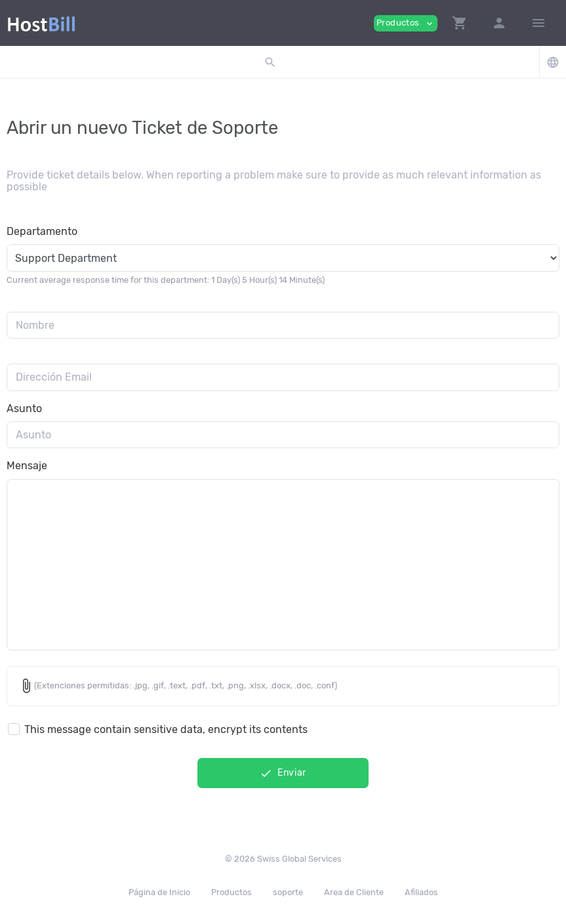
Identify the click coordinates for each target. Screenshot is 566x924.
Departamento (42, 231)
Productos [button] (406, 23)
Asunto (24, 409)
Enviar (283, 773)
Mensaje (27, 466)
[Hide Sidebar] (538, 23)
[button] (460, 23)
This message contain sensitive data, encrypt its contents (166, 729)
